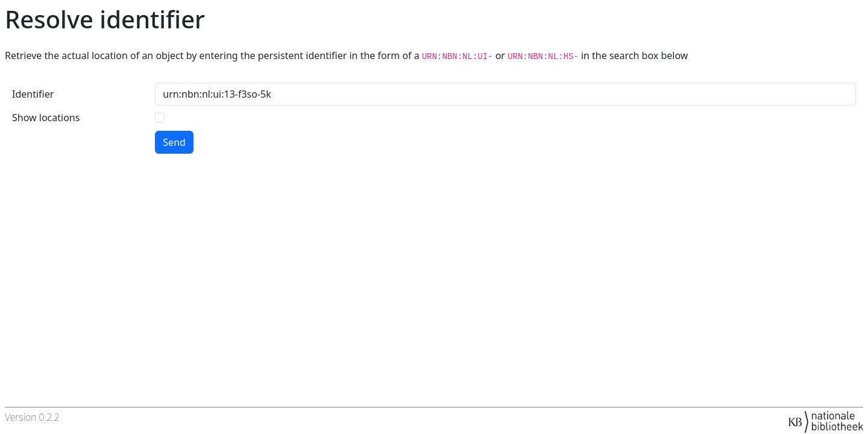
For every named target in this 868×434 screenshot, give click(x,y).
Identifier (33, 94)
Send (174, 142)
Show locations (46, 118)
